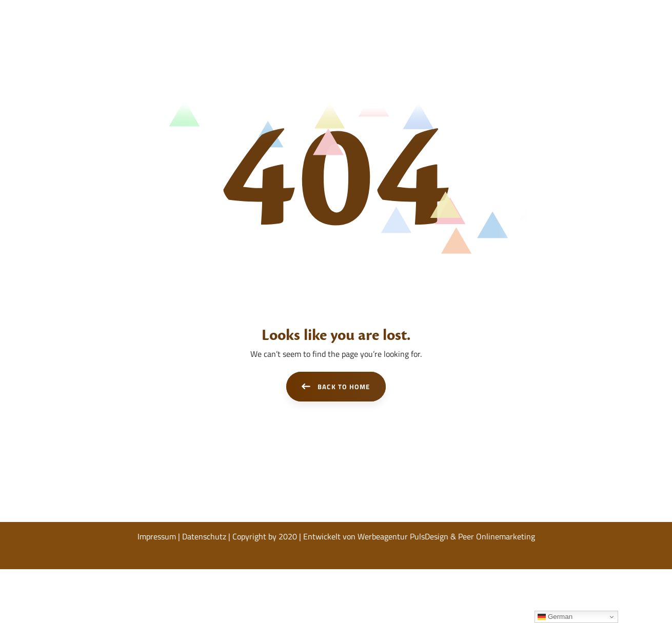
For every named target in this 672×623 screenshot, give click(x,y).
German (555, 617)
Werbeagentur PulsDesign (403, 536)
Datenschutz (204, 536)
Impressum (157, 536)
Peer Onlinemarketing (497, 536)
